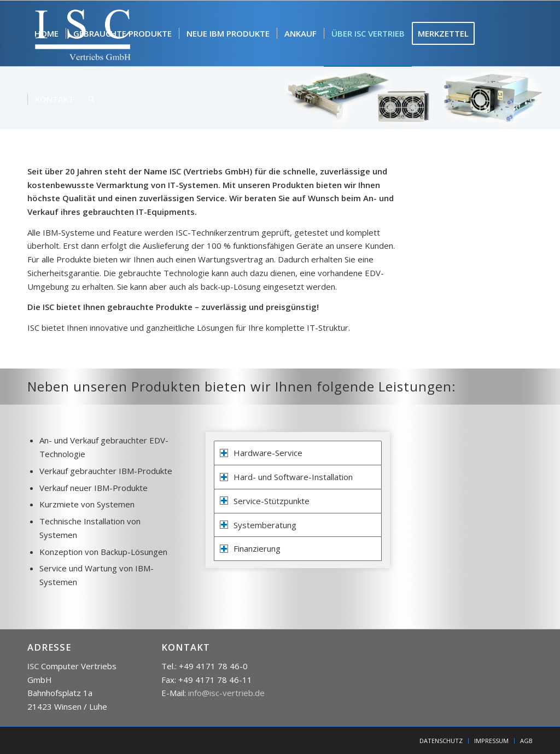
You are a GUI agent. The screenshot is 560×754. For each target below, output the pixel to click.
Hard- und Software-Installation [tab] (286, 477)
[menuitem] (46, 33)
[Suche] (91, 99)
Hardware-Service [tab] (261, 453)
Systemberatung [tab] (258, 525)
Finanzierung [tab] (250, 548)
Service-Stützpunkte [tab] (265, 501)
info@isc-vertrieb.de (226, 693)
